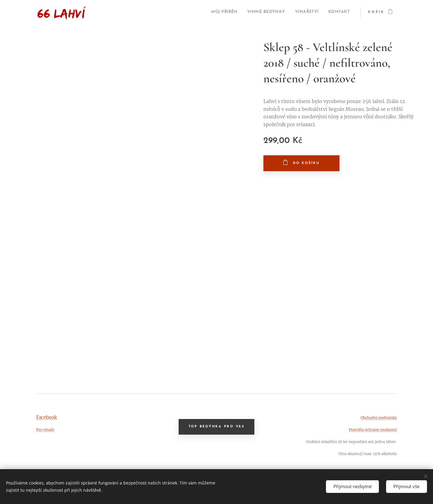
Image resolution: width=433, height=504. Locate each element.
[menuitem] (209, 12)
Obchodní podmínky (379, 418)
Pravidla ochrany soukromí (373, 430)
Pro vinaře (45, 430)
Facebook (46, 417)
